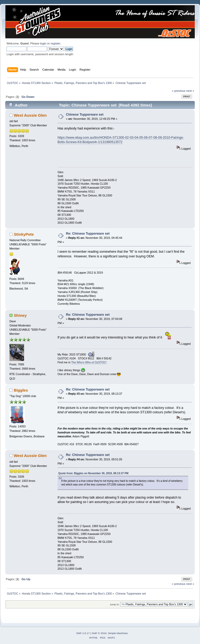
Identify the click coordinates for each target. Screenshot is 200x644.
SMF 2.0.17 (83, 633)
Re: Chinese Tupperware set (88, 234)
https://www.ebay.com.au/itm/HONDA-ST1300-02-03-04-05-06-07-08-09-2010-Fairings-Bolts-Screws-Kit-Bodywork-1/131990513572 (121, 140)
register (55, 43)
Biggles (21, 390)
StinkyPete (24, 234)
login (43, 43)
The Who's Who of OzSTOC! (89, 362)
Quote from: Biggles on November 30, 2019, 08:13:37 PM (93, 473)
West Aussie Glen (30, 115)
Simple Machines (118, 633)
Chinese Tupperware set (85, 115)
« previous (179, 91)
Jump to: (115, 604)
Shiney (20, 315)
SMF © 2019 (99, 633)
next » (190, 91)
